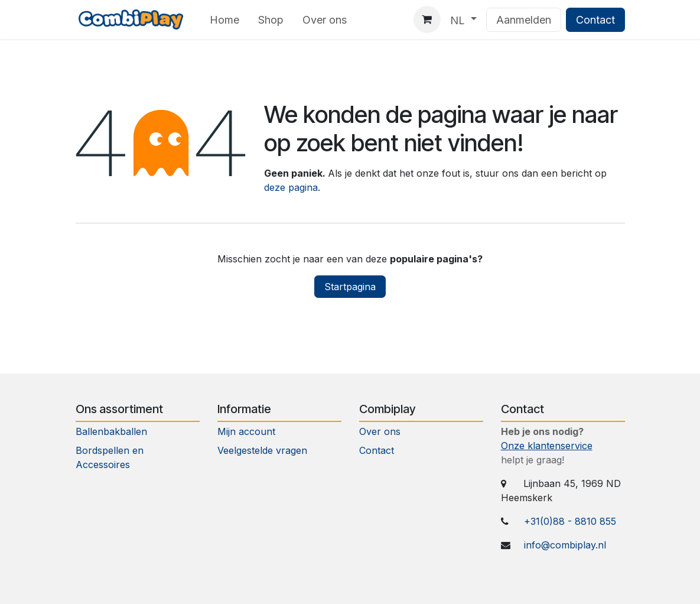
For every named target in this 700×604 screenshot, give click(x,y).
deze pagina (291, 187)
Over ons (380, 431)
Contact (595, 20)
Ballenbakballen (111, 431)
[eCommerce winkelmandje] (427, 20)
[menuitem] (224, 20)
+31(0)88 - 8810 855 (570, 521)
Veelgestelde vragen (262, 450)
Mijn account (246, 431)
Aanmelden (524, 20)
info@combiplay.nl (565, 545)
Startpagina (350, 287)
